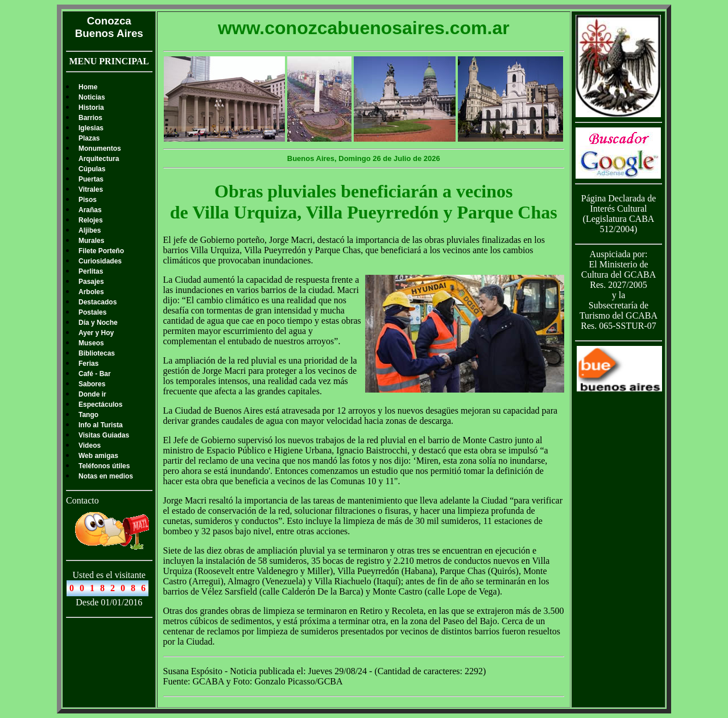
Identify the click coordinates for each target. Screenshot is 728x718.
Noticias (92, 97)
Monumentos (100, 148)
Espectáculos (100, 405)
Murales (91, 241)
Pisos (88, 200)
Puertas (91, 179)
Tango (88, 415)
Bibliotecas (97, 353)
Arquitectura (99, 159)
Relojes (91, 220)
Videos (90, 445)
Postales (92, 312)
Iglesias (91, 128)
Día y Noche (98, 323)
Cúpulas (92, 169)
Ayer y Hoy (96, 333)
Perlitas (91, 271)
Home (88, 87)
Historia (91, 108)
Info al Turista (101, 425)
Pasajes (91, 282)
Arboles (91, 292)
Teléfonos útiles (104, 466)
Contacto (82, 500)
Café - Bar (95, 374)
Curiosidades (100, 261)
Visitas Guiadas (104, 435)
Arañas (90, 210)
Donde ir (92, 394)
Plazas (89, 138)
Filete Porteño (101, 251)
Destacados (98, 302)
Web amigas (98, 456)
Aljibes (90, 230)
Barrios (90, 118)
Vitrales (91, 189)
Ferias (88, 364)
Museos (91, 343)
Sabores (92, 384)
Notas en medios (106, 476)
